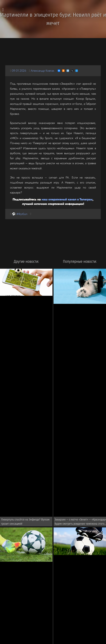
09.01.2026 (19, 71)
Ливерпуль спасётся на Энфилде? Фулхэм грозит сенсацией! (25, 522)
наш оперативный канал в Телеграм (67, 199)
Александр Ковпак (43, 71)
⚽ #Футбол (20, 214)
